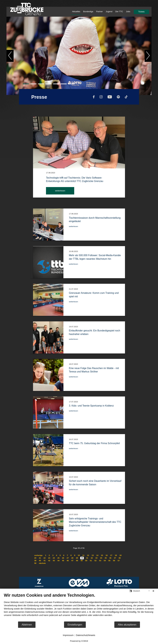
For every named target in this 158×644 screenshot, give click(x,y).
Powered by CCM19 (79, 641)
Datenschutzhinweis (86, 635)
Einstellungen (75, 625)
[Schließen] (153, 591)
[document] (79, 607)
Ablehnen (27, 625)
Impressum (68, 635)
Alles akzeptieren (127, 625)
